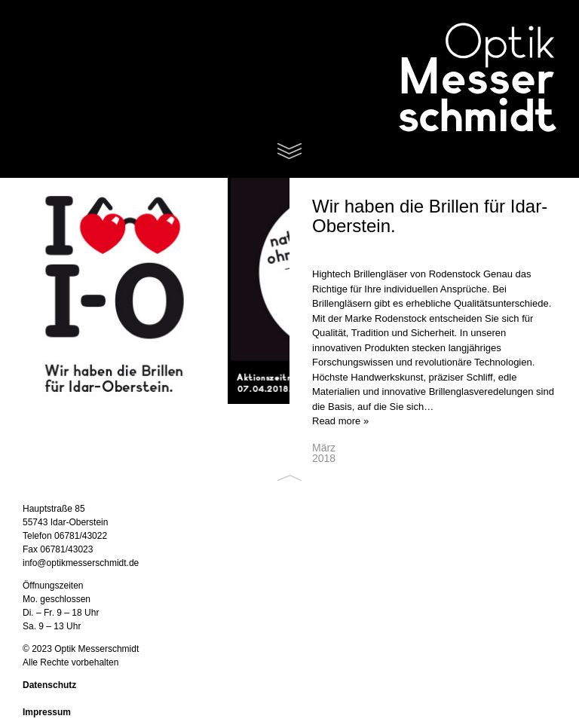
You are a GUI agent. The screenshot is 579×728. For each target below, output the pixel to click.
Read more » (340, 421)
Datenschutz (49, 685)
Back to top (289, 478)
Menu (289, 151)
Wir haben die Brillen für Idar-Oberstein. (430, 216)
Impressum (47, 712)
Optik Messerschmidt (458, 79)
